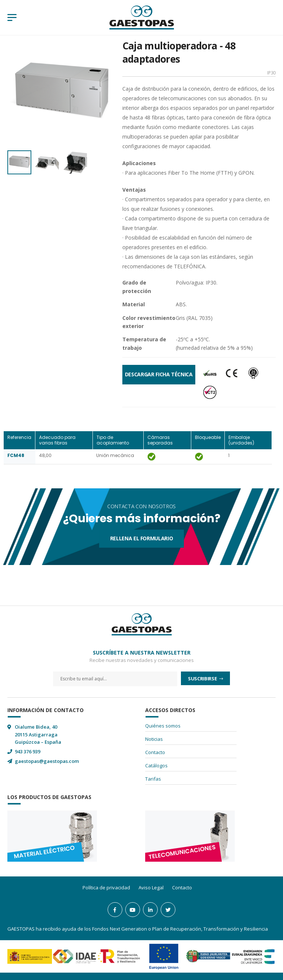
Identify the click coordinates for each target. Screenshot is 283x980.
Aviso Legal (151, 887)
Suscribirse (203, 679)
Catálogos (156, 765)
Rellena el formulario (142, 538)
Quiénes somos (163, 726)
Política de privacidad (106, 887)
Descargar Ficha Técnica (159, 374)
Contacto (155, 752)
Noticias (154, 739)
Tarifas (153, 779)
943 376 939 (27, 751)
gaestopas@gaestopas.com (47, 761)
